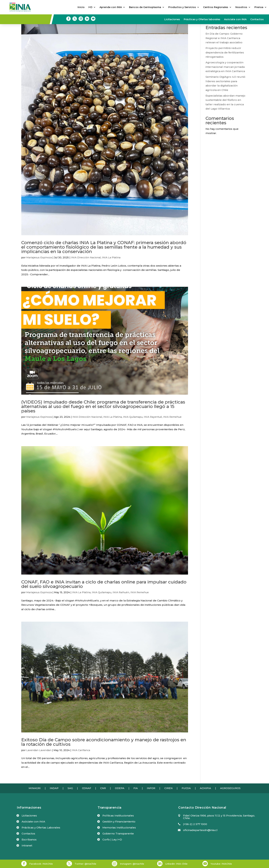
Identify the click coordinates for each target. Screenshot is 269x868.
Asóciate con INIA (235, 20)
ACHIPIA (205, 788)
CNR (103, 788)
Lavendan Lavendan (39, 750)
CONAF (87, 788)
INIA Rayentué (153, 417)
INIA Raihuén (121, 592)
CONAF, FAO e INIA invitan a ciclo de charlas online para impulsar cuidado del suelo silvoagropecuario (104, 584)
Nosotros (241, 7)
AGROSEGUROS (230, 788)
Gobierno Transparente (118, 834)
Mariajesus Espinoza (39, 257)
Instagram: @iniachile (132, 864)
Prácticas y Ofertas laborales (202, 20)
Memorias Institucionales (119, 828)
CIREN (168, 788)
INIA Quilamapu (133, 417)
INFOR (151, 788)
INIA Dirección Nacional (86, 257)
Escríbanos (29, 839)
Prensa (259, 7)
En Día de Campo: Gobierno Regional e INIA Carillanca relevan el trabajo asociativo (224, 38)
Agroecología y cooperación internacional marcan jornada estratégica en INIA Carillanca (225, 67)
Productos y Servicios (182, 7)
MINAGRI (35, 788)
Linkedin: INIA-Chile (176, 864)
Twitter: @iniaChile (85, 864)
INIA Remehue (172, 417)
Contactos (257, 20)
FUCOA (186, 788)
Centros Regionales (216, 7)
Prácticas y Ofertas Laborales (41, 828)
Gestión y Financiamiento (119, 822)
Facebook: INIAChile (41, 864)
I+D (90, 7)
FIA (136, 788)
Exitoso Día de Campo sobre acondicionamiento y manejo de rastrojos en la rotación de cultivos (104, 742)
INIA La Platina (111, 257)
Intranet (27, 845)
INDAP (54, 788)
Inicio (81, 7)
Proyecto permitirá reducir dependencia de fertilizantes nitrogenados (225, 52)
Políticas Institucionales (118, 816)
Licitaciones (172, 20)
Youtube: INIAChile (221, 864)
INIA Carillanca (81, 750)
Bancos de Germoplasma (145, 7)
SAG (70, 788)
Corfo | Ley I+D (112, 839)
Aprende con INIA (111, 7)
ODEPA (120, 788)
